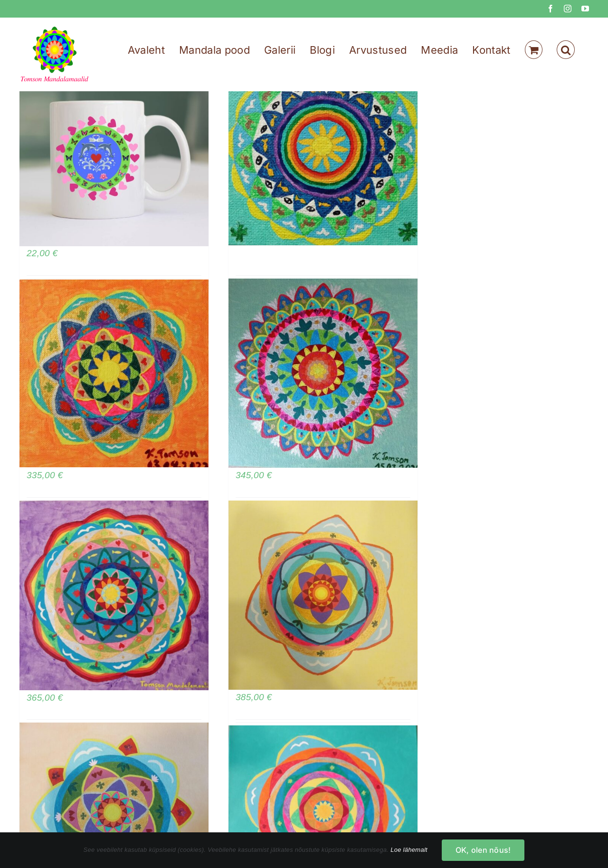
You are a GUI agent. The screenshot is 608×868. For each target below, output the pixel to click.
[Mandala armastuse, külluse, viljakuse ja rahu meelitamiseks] (114, 373)
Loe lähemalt (409, 850)
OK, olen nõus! (483, 850)
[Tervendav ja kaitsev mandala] (323, 151)
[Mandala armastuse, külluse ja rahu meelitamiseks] (323, 595)
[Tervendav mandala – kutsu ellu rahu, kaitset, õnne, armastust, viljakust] (114, 596)
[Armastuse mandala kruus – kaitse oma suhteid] (114, 151)
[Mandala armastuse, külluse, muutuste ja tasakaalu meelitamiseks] (323, 373)
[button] (566, 50)
